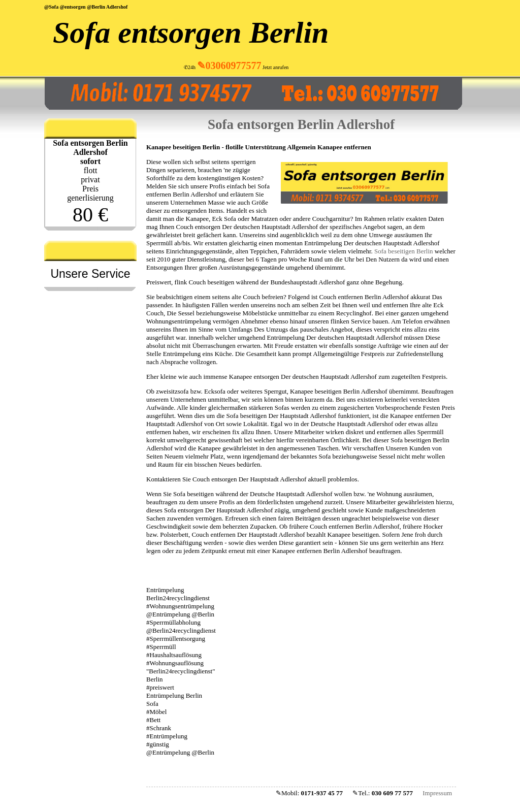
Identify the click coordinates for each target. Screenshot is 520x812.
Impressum (437, 793)
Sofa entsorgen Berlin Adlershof (301, 124)
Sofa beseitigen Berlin (404, 251)
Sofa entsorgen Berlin (191, 33)
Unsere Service (90, 274)
